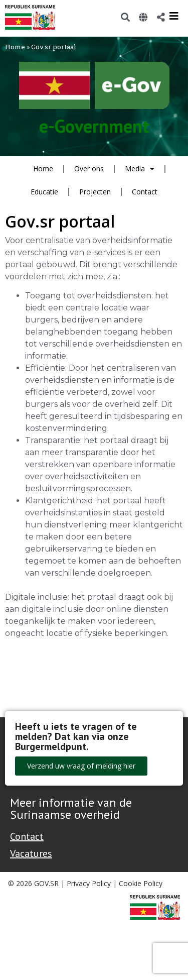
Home (15, 47)
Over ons (89, 169)
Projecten (95, 192)
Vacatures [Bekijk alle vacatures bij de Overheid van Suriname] (31, 853)
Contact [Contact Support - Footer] (27, 836)
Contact (145, 192)
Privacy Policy (89, 883)
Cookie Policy (141, 883)
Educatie (44, 192)
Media (140, 169)
